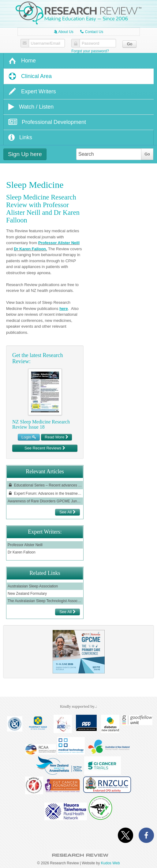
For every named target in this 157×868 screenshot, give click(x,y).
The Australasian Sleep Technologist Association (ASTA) (45, 601)
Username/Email (46, 43)
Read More (56, 437)
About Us (64, 32)
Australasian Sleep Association (33, 586)
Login (29, 437)
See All (67, 512)
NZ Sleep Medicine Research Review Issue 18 (41, 425)
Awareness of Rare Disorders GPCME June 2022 (45, 501)
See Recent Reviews (45, 448)
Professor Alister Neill (59, 243)
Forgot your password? (90, 51)
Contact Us (92, 32)
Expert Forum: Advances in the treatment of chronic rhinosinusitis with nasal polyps (45, 493)
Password (90, 43)
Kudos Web (110, 863)
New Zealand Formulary (27, 594)
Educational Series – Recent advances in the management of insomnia (45, 485)
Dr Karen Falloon (30, 249)
